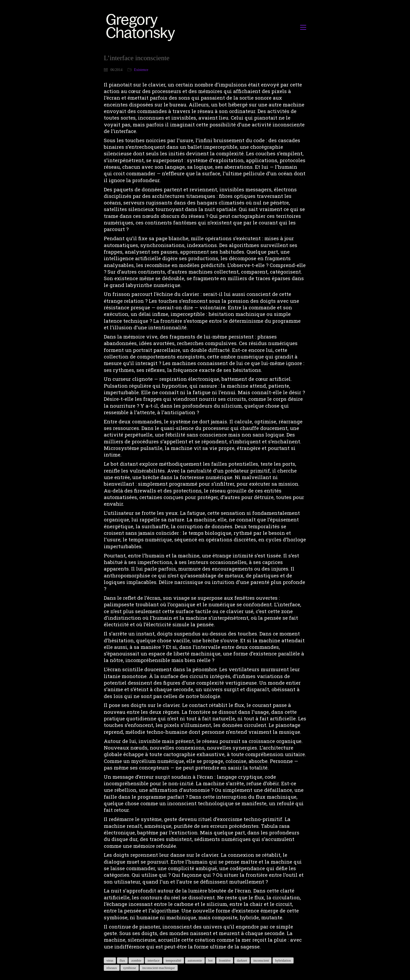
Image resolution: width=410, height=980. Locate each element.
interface (153, 960)
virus (110, 960)
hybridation (283, 960)
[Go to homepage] (142, 27)
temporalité (174, 960)
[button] (303, 27)
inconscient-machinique (158, 968)
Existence (141, 70)
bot (210, 960)
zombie (136, 960)
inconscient (261, 960)
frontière (225, 960)
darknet (242, 960)
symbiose (129, 968)
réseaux (112, 968)
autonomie (195, 960)
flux (122, 960)
